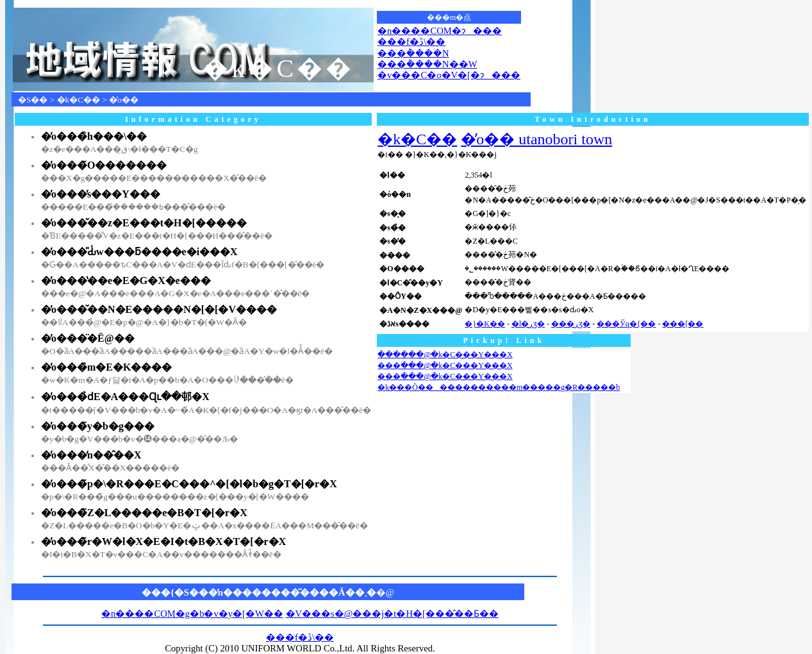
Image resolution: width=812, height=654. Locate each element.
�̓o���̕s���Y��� (101, 194)
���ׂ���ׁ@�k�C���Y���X (445, 355)
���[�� (683, 324)
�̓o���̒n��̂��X (91, 455)
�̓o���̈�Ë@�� (88, 338)
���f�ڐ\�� (411, 42)
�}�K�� (485, 324)
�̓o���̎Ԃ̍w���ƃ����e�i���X (139, 252)
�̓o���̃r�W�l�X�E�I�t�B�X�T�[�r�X (163, 541)
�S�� (33, 100)
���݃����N (413, 53)
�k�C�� (79, 100)
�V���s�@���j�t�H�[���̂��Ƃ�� (392, 614)
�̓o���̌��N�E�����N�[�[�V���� (159, 309)
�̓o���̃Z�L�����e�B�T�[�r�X (144, 513)
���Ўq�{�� (626, 324)
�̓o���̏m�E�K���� (106, 367)
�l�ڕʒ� (528, 324)
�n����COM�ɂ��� (440, 31)
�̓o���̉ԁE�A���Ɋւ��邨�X (125, 397)
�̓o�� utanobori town (536, 139)
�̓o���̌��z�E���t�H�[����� (144, 223)
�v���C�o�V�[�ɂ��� (449, 75)
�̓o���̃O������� (104, 165)
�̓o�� (124, 100)
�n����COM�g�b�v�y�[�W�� (192, 614)
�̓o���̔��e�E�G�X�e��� (126, 281)
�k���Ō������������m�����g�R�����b (499, 387)
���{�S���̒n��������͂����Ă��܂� (259, 592)
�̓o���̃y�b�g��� (98, 426)
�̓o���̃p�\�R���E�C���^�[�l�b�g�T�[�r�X (189, 484)
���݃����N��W (427, 64)
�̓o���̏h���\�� (94, 136)
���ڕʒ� (571, 324)
